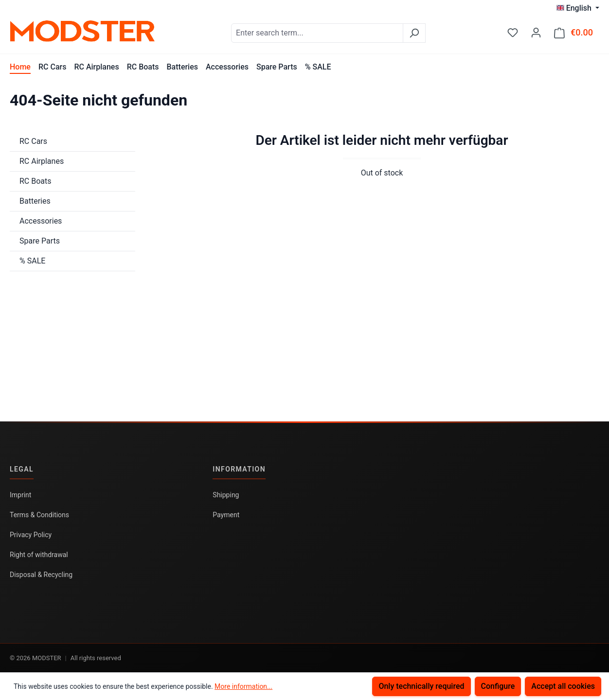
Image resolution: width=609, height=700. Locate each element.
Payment (226, 515)
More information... (243, 686)
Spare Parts (40, 241)
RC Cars (33, 141)
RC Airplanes (42, 161)
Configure (498, 686)
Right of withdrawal (39, 555)
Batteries (35, 201)
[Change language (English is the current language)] (578, 8)
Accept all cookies (563, 686)
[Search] (414, 33)
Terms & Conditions (39, 515)
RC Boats (36, 181)
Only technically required (421, 686)
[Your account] (536, 33)
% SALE (32, 261)
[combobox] (317, 33)
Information (239, 469)
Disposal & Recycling (41, 575)
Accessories (41, 221)
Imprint (20, 495)
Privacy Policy (31, 535)
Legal (22, 469)
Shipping (226, 495)
